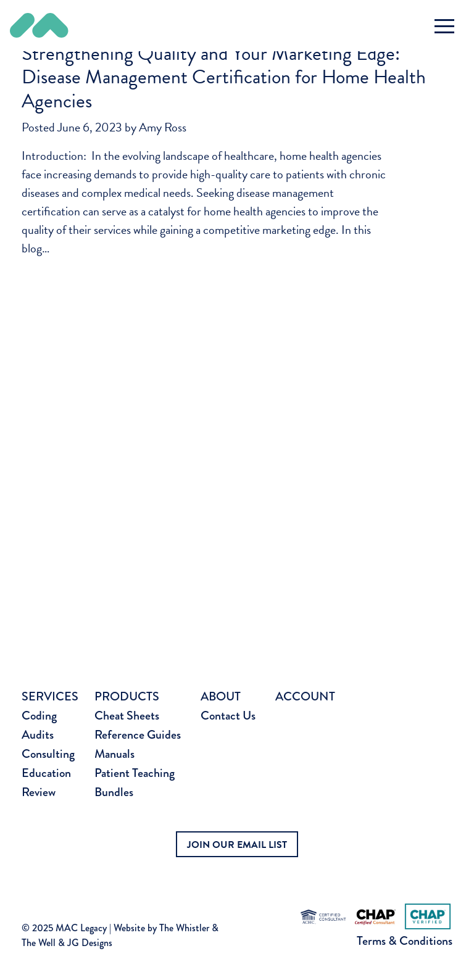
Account (305, 696)
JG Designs (90, 943)
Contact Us (228, 716)
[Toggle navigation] (444, 26)
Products (127, 696)
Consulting (48, 754)
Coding (39, 716)
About (221, 696)
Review (39, 792)
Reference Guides (138, 735)
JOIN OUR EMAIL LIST (237, 845)
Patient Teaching (135, 773)
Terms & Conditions (405, 941)
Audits (38, 735)
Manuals (114, 754)
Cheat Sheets (127, 716)
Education (46, 773)
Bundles (114, 792)
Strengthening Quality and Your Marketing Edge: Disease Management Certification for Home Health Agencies (224, 77)
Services (50, 696)
